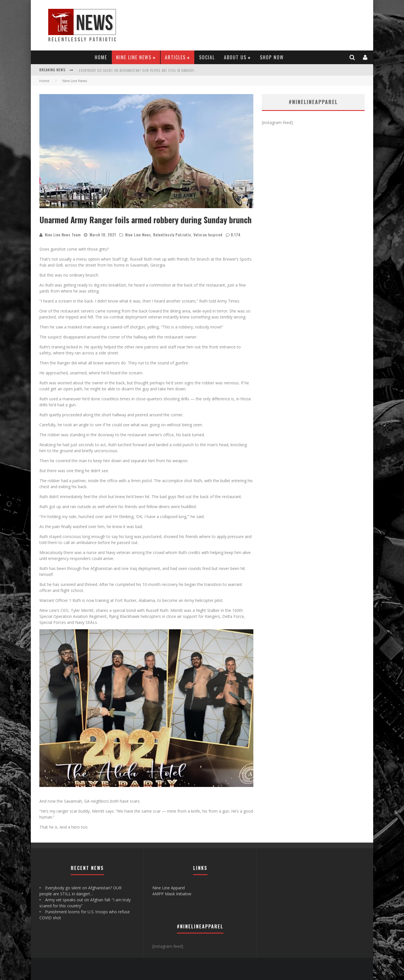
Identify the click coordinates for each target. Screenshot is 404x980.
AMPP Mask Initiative (172, 894)
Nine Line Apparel (169, 888)
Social (207, 57)
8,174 (236, 235)
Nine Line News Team (63, 235)
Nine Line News (134, 57)
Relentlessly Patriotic (172, 235)
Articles (175, 57)
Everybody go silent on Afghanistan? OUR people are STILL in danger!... (138, 70)
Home (101, 57)
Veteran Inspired (208, 235)
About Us (235, 57)
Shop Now (272, 57)
